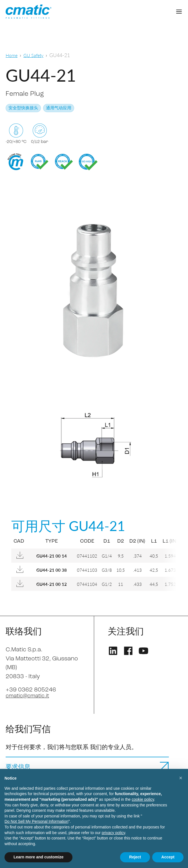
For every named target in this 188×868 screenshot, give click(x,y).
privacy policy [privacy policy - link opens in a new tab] (113, 833)
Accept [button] (168, 857)
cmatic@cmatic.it (29, 696)
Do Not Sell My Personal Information (36, 821)
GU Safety (36, 55)
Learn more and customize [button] (38, 857)
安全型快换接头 (23, 108)
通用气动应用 (59, 108)
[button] (181, 778)
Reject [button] (135, 857)
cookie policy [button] (143, 799)
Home (12, 55)
